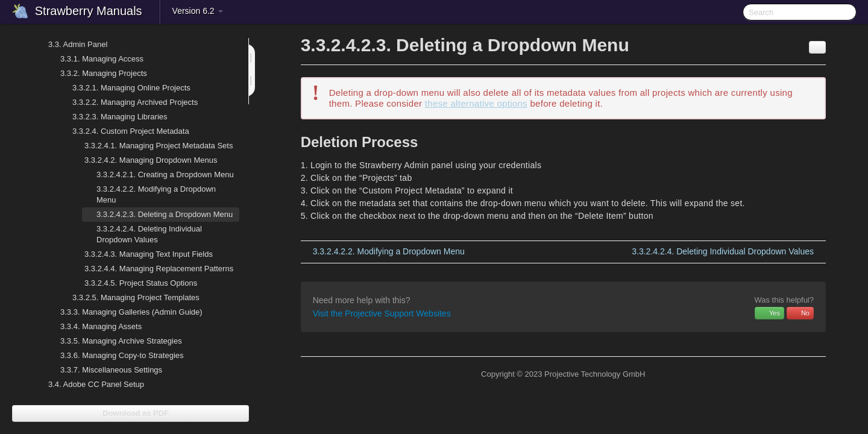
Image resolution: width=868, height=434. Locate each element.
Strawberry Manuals (89, 11)
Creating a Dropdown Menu (165, 175)
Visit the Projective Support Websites (382, 313)
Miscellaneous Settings (104, 370)
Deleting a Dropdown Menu (165, 214)
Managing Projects (96, 74)
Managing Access (95, 59)
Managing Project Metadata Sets (151, 146)
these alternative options (476, 103)
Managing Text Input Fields (141, 254)
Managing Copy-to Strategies (115, 356)
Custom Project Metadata (124, 131)
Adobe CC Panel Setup (89, 385)
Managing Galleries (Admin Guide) (124, 312)
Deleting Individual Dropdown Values (149, 234)
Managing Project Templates (129, 298)
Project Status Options (134, 283)
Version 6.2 (198, 11)
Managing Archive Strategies (114, 341)
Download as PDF (131, 413)
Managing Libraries (113, 117)
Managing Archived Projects (128, 102)
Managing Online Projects (124, 88)
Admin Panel (71, 45)
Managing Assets (94, 327)
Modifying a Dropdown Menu (156, 194)
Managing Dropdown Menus (143, 160)
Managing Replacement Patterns (152, 269)
